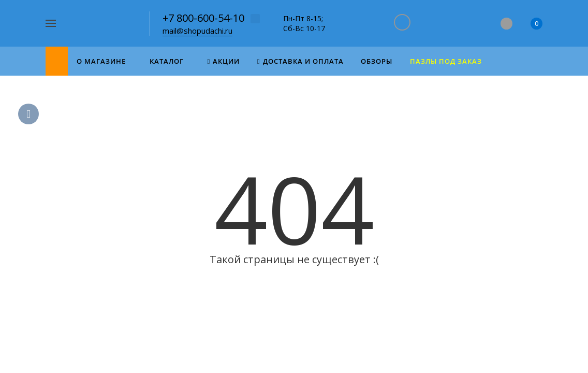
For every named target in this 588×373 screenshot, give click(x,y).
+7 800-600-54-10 (203, 18)
